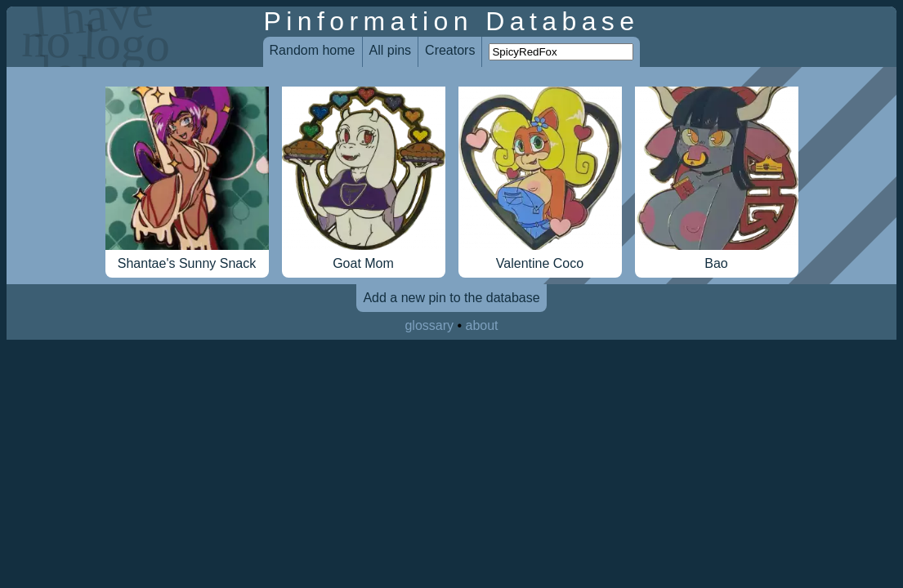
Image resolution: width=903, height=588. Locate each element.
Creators (450, 50)
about (482, 325)
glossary (429, 325)
